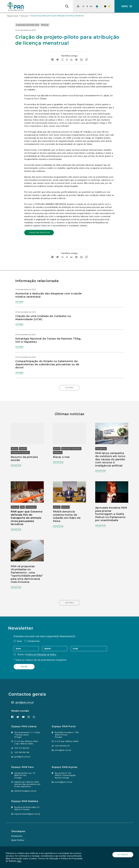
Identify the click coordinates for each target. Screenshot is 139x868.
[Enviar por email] (81, 60)
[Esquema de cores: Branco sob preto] (105, 6)
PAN (28, 506)
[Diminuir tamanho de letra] (84, 6)
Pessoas (54, 25)
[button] (127, 6)
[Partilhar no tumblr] (67, 60)
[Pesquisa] (67, 6)
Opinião (28, 446)
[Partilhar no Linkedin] (71, 60)
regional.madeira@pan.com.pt (29, 813)
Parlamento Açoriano (26, 450)
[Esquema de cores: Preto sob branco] (101, 6)
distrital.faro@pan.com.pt (27, 790)
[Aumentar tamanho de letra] (91, 6)
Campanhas (99, 446)
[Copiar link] (87, 60)
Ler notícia (21, 463)
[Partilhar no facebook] (52, 60)
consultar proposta (39, 233)
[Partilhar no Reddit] (76, 60)
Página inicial (13, 16)
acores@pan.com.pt (65, 781)
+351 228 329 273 (63, 745)
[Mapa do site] (78, 6)
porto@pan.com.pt (64, 750)
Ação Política (19, 840)
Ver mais (28, 302)
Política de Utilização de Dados (44, 654)
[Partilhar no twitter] (58, 60)
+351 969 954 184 (23, 752)
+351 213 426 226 (23, 747)
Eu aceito (122, 855)
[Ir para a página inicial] (15, 6)
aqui (32, 861)
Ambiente (60, 450)
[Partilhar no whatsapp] (63, 60)
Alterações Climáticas (73, 446)
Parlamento (36, 506)
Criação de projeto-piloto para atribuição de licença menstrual (57, 16)
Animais (20, 506)
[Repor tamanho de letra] (87, 6)
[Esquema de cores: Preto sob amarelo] (109, 6)
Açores (20, 446)
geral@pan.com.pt (26, 702)
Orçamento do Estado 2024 (36, 25)
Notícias (24, 16)
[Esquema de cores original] (97, 6)
